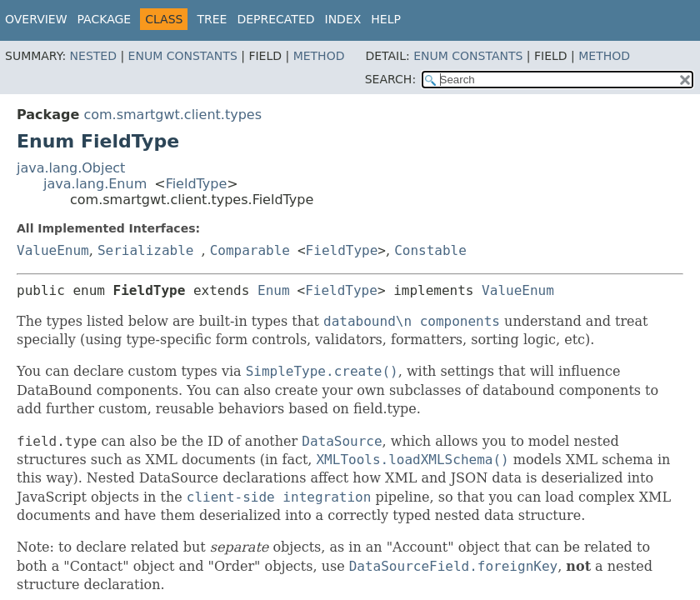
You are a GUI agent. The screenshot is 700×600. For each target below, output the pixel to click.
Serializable (146, 250)
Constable (430, 250)
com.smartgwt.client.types (172, 115)
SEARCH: (390, 79)
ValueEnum (53, 250)
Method (319, 56)
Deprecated (275, 19)
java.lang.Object (71, 168)
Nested (93, 56)
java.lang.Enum (95, 184)
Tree (212, 19)
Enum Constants (183, 56)
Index (343, 19)
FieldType (197, 184)
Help (386, 19)
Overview (36, 19)
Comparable (250, 250)
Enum (274, 290)
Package (105, 19)
